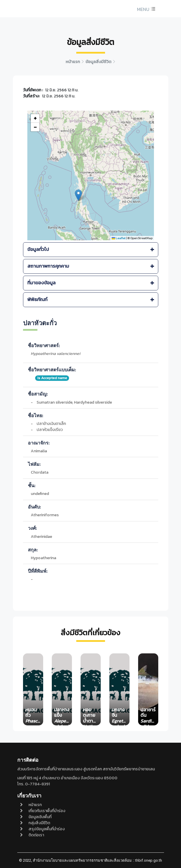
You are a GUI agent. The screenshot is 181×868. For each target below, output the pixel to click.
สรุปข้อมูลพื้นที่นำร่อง (42, 829)
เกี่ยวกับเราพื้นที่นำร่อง (43, 811)
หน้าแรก (31, 805)
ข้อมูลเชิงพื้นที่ (36, 817)
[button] (145, 9)
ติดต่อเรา (32, 835)
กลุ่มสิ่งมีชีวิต (35, 823)
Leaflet (119, 238)
